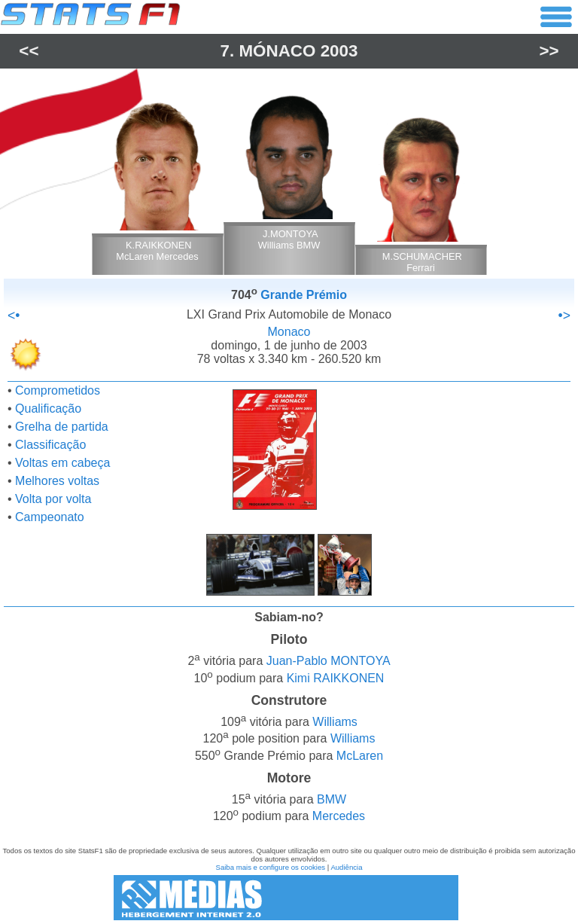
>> (549, 51)
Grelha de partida (62, 427)
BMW (332, 799)
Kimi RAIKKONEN (336, 678)
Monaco (289, 332)
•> (564, 316)
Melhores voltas (57, 481)
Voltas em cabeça (62, 463)
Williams (335, 722)
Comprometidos (58, 390)
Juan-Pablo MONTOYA (329, 662)
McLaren (360, 756)
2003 (339, 51)
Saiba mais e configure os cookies (270, 867)
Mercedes (339, 817)
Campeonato (50, 517)
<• (14, 316)
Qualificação (48, 409)
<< (29, 51)
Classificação (50, 445)
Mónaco (277, 51)
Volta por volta (53, 499)
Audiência (346, 867)
